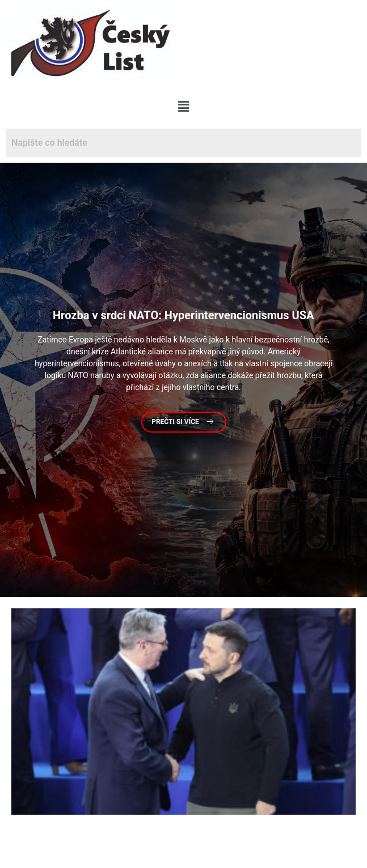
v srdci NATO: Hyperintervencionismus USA (183, 316)
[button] (183, 107)
